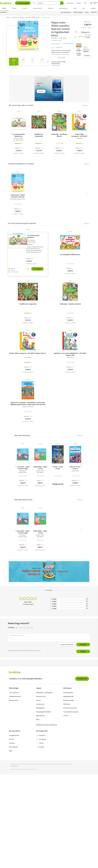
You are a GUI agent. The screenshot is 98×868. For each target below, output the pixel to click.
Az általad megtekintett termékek (21, 164)
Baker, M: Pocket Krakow (75, 468)
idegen (58, 444)
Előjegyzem (85, 32)
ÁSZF (38, 719)
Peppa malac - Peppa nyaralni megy (23, 468)
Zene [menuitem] (75, 8)
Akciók (87, 12)
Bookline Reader (69, 700)
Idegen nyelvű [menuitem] (63, 8)
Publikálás (83, 645)
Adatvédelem (40, 716)
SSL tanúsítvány (14, 766)
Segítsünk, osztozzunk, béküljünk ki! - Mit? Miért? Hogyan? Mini (70, 354)
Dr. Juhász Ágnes (19, 140)
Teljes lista (86, 105)
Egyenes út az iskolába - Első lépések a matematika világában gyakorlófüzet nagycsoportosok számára (28, 403)
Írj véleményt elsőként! (68, 44)
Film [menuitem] (83, 8)
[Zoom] (38, 49)
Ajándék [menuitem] (93, 8)
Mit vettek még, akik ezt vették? (21, 105)
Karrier (38, 700)
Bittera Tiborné (18, 138)
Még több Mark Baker (22, 435)
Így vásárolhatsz (66, 12)
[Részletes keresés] (34, 3)
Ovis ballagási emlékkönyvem (70, 254)
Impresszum (40, 704)
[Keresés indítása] (62, 3)
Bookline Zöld (41, 696)
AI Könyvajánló (23, 3)
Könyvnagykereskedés (43, 712)
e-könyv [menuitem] (25, 8)
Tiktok (40, 743)
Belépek (83, 651)
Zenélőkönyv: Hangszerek (39, 135)
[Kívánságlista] (85, 3)
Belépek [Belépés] (79, 3)
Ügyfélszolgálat (78, 12)
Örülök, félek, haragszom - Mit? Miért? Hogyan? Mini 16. (79, 135)
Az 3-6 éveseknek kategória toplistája (22, 223)
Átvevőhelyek (13, 747)
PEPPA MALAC (59, 48)
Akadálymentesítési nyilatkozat (47, 725)
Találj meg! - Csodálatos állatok (59, 135)
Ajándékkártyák (68, 696)
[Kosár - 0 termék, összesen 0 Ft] (94, 3)
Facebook (41, 735)
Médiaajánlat (40, 708)
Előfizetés (94, 12)
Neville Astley (21, 199)
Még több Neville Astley (23, 500)
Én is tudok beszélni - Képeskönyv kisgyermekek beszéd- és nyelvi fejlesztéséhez (19, 135)
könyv (19, 111)
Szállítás (12, 743)
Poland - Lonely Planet (58, 468)
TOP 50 (66, 716)
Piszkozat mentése (67, 645)
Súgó (11, 751)
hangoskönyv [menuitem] (37, 8)
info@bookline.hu (15, 696)
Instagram (41, 739)
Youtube (40, 747)
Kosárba (87, 55)
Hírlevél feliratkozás (70, 708)
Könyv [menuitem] (4, 8)
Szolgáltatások (14, 735)
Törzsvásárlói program (71, 712)
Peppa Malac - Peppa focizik (40, 468)
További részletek (56, 65)
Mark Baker (13, 199)
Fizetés (11, 739)
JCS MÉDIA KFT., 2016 (56, 40)
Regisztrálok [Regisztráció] (70, 3)
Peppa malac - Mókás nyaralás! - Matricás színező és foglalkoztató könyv (18, 196)
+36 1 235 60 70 (14, 693)
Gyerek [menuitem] (14, 8)
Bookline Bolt (14, 700)
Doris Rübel (79, 138)
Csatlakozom (82, 679)
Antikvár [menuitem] (50, 8)
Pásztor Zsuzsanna (28, 407)
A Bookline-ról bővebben (44, 693)
